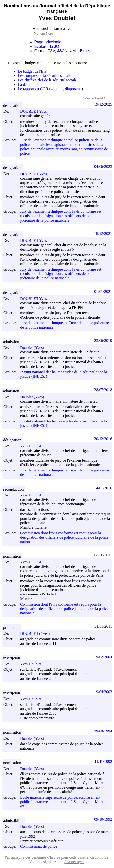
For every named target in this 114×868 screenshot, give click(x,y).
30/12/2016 (103, 439)
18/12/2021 (103, 233)
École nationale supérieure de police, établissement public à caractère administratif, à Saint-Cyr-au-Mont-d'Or (62, 802)
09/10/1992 (103, 819)
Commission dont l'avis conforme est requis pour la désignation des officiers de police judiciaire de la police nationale (64, 537)
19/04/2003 (103, 692)
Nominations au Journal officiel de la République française (57, 8)
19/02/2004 (103, 657)
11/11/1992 (103, 762)
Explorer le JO (47, 46)
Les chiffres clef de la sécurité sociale (47, 80)
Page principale (48, 42)
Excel (85, 51)
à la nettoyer (74, 862)
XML (74, 51)
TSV (51, 51)
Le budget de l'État (33, 71)
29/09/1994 (103, 731)
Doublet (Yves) (34, 348)
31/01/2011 (103, 626)
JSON (62, 51)
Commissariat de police (39, 847)
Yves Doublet (33, 664)
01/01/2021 (103, 291)
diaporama (73, 89)
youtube (57, 89)
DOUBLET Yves (36, 111)
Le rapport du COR (33, 89)
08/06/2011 (103, 555)
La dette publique (32, 84)
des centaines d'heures (43, 857)
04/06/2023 (103, 167)
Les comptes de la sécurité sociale (44, 76)
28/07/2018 (103, 390)
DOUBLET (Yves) (37, 634)
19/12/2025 (103, 104)
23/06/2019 (103, 341)
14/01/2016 (103, 488)
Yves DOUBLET (36, 446)
